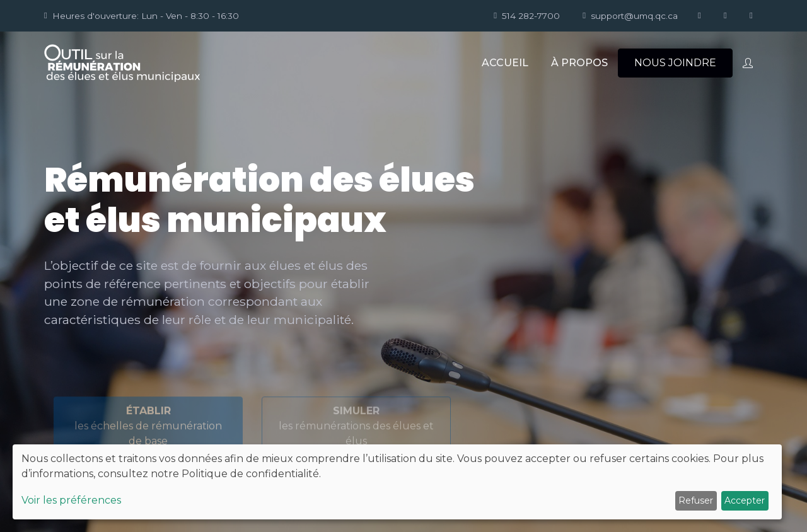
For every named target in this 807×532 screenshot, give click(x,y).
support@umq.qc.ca (630, 16)
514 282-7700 (527, 16)
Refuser (696, 500)
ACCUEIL (505, 63)
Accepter (745, 500)
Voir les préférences (71, 500)
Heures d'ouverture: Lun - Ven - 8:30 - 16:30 (142, 16)
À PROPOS (579, 63)
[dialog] (397, 482)
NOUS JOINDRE (675, 63)
